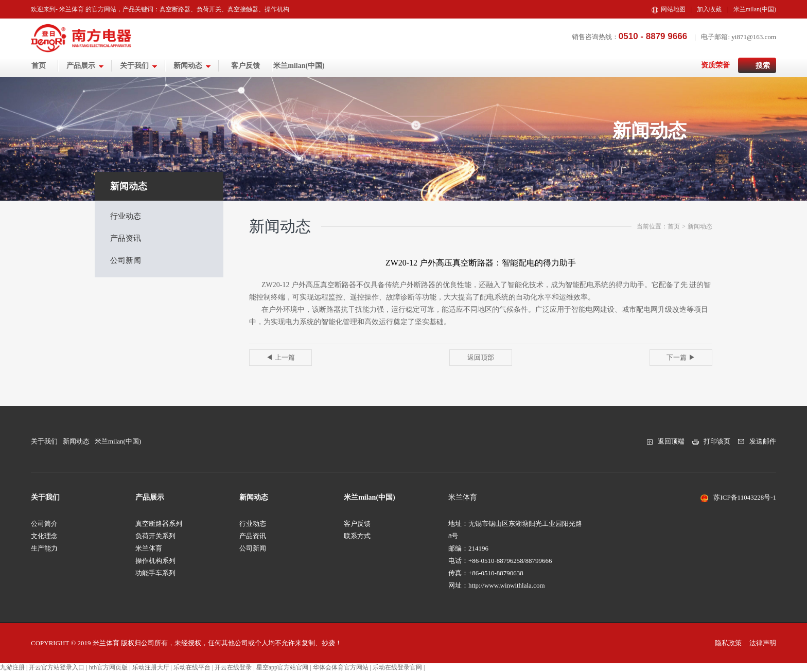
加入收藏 (709, 9)
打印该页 (717, 441)
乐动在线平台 (192, 667)
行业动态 (126, 216)
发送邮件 (763, 441)
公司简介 (44, 524)
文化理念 (44, 536)
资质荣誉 (715, 65)
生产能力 (44, 548)
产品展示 (85, 66)
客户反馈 (245, 66)
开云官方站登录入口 (57, 667)
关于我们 (139, 66)
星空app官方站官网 (282, 667)
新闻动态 (192, 66)
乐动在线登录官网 (397, 667)
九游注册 (12, 667)
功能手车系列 (155, 573)
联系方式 (357, 536)
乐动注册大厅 (151, 667)
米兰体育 (149, 548)
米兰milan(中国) (755, 9)
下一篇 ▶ (681, 357)
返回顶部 (481, 357)
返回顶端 (671, 441)
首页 (39, 66)
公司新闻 (126, 260)
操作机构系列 (155, 561)
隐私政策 (728, 643)
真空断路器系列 (159, 524)
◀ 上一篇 (280, 357)
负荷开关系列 (155, 536)
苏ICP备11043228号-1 (745, 497)
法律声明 (763, 643)
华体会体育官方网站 (341, 667)
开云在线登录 (233, 667)
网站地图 (669, 9)
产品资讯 (126, 238)
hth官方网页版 (108, 667)
